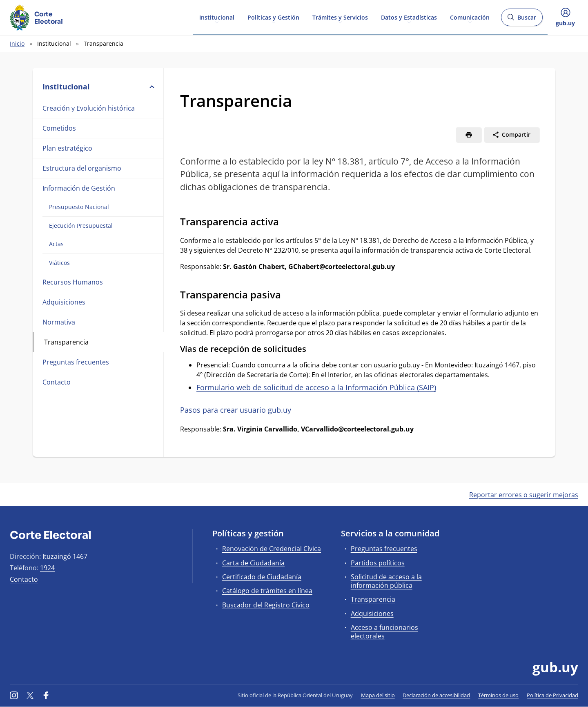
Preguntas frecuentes (76, 362)
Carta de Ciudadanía (253, 563)
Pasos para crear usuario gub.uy (236, 410)
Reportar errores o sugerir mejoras (524, 495)
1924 (47, 568)
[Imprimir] (469, 135)
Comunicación (470, 17)
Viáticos (59, 263)
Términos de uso (498, 695)
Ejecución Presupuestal (81, 226)
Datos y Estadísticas (409, 17)
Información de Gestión (79, 188)
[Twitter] (30, 695)
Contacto (57, 382)
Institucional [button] (98, 87)
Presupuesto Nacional (79, 207)
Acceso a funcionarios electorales (384, 632)
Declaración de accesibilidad (436, 695)
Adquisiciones (64, 302)
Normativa (59, 322)
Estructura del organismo (82, 168)
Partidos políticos (378, 563)
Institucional (217, 17)
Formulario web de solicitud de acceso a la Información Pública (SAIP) (316, 387)
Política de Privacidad (552, 695)
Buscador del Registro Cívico (266, 605)
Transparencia (66, 342)
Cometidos (59, 128)
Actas (56, 244)
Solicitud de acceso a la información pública (386, 581)
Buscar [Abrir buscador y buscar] (522, 20)
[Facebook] (46, 695)
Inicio (17, 43)
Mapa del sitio (378, 695)
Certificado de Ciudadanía (262, 577)
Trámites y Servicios (340, 17)
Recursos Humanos (73, 282)
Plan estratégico (67, 148)
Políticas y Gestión (273, 17)
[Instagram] (14, 695)
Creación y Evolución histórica (89, 108)
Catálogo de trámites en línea (267, 591)
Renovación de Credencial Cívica (272, 549)
